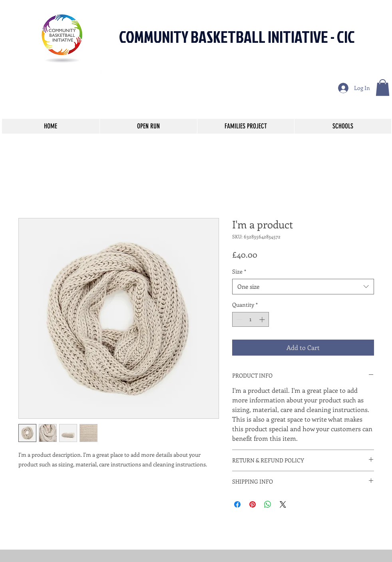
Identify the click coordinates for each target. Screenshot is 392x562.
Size (239, 271)
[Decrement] (238, 319)
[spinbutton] (251, 319)
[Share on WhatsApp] (268, 504)
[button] (383, 88)
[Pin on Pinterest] (253, 504)
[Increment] (263, 319)
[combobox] (303, 287)
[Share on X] (283, 504)
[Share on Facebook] (237, 504)
